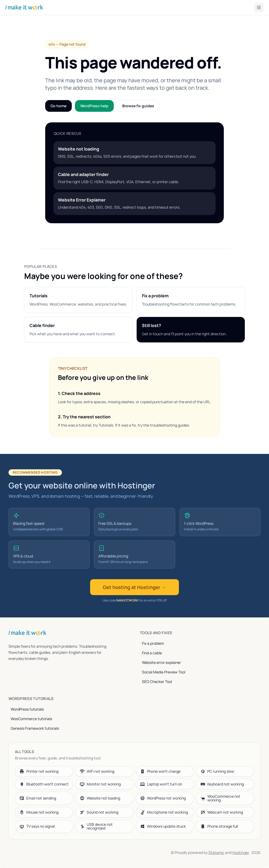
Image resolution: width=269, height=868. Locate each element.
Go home (58, 106)
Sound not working (99, 812)
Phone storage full (219, 826)
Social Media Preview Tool (164, 672)
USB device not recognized (96, 826)
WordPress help (94, 106)
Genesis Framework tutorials (35, 728)
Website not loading (100, 798)
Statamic (216, 852)
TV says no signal (37, 826)
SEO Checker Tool (157, 682)
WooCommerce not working (220, 798)
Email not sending (38, 798)
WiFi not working (97, 771)
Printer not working (39, 771)
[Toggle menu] (259, 7)
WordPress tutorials (27, 709)
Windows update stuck (163, 826)
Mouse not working (39, 812)
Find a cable (152, 653)
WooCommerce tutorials (31, 719)
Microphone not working (164, 812)
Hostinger (241, 852)
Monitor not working (100, 784)
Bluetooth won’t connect (44, 784)
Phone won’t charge (160, 771)
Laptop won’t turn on (161, 784)
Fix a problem (153, 643)
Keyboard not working (222, 784)
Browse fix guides (138, 106)
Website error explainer (161, 662)
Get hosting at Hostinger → (134, 587)
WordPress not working (163, 798)
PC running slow (217, 771)
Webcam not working (222, 812)
